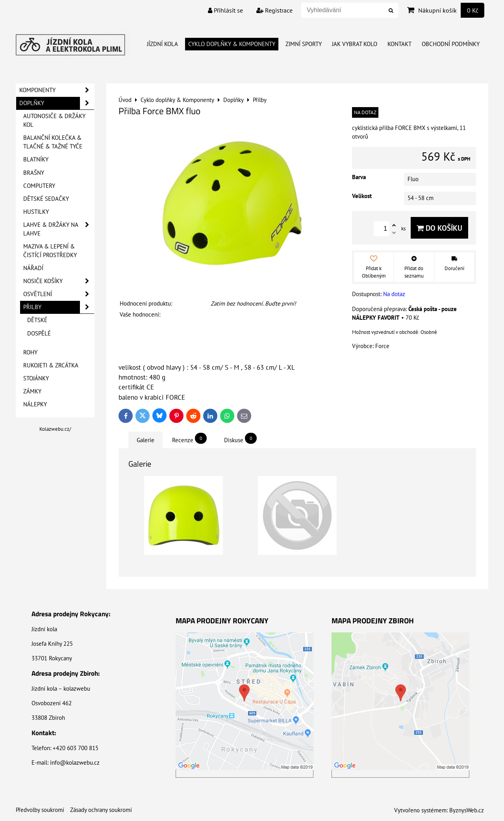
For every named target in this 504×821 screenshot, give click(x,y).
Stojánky (36, 378)
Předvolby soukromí (40, 810)
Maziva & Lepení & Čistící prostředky (50, 251)
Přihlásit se (225, 10)
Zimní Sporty (304, 44)
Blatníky (36, 159)
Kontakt (399, 44)
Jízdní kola (162, 44)
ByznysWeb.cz (467, 810)
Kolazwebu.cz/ (55, 429)
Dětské (37, 320)
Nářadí (33, 268)
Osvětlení (59, 294)
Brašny (34, 173)
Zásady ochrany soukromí (101, 810)
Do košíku (439, 228)
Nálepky (35, 404)
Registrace (274, 10)
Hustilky (36, 212)
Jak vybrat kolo (355, 44)
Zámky (32, 391)
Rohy (30, 352)
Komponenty (57, 90)
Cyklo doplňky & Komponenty (232, 44)
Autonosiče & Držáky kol (54, 120)
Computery (39, 186)
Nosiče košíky (59, 281)
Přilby (59, 307)
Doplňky (57, 103)
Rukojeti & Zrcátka (51, 365)
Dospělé (39, 333)
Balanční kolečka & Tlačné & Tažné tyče (53, 142)
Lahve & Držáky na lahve (59, 229)
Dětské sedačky (46, 199)
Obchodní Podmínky (451, 44)
